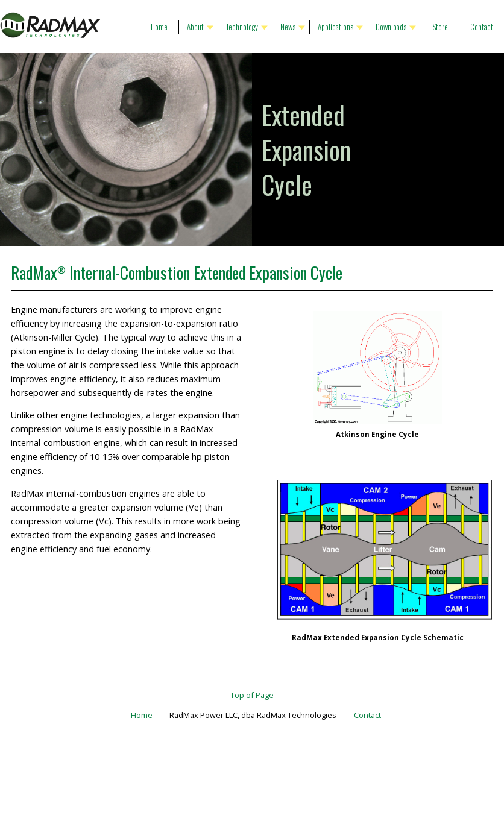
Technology (242, 27)
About (195, 27)
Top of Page (252, 695)
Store (440, 27)
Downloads (391, 27)
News (288, 27)
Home (159, 27)
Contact (482, 27)
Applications (335, 27)
